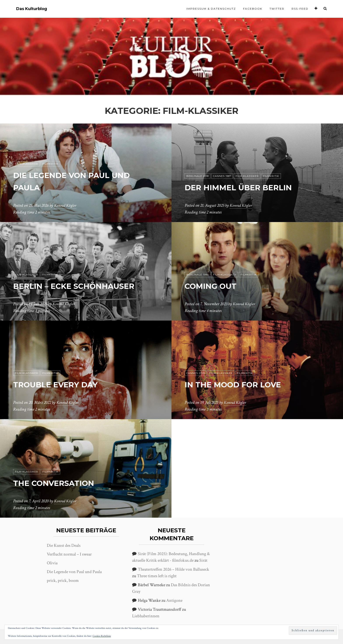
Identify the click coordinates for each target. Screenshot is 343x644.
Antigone (174, 600)
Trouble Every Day (62, 384)
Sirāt (203, 560)
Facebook (253, 9)
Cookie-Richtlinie (102, 636)
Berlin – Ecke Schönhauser (83, 286)
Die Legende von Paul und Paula (74, 572)
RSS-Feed (300, 9)
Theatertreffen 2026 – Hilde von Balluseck (173, 569)
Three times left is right (157, 576)
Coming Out (215, 286)
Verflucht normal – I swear (69, 554)
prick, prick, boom (63, 580)
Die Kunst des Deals (64, 545)
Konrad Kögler (66, 206)
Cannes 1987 (222, 176)
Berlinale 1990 (198, 275)
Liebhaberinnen (146, 616)
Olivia (52, 563)
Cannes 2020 (196, 373)
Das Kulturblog (32, 9)
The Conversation (60, 483)
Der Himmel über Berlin (246, 187)
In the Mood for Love (241, 384)
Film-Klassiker (26, 164)
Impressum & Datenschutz (211, 9)
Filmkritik (50, 164)
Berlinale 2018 (198, 176)
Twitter (277, 9)
